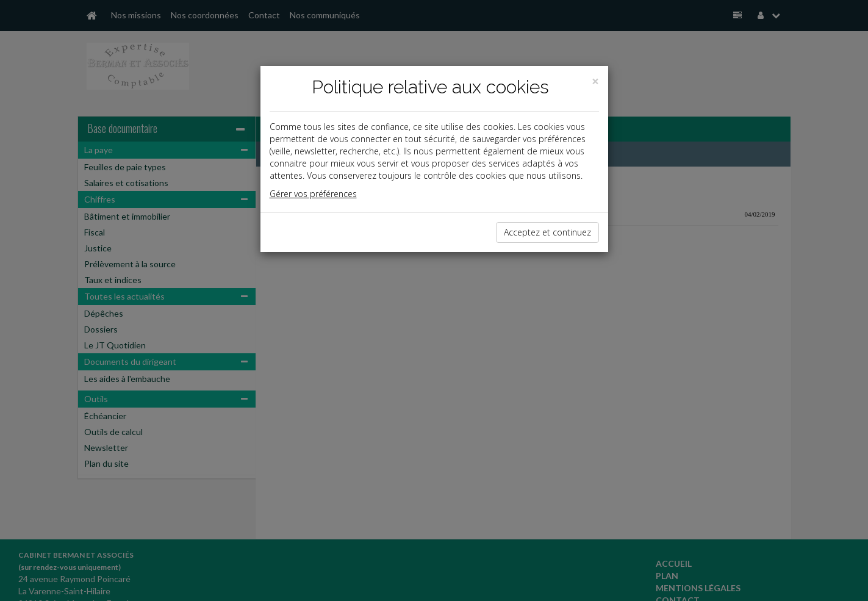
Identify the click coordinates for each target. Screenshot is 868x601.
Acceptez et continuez (547, 232)
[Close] (595, 81)
